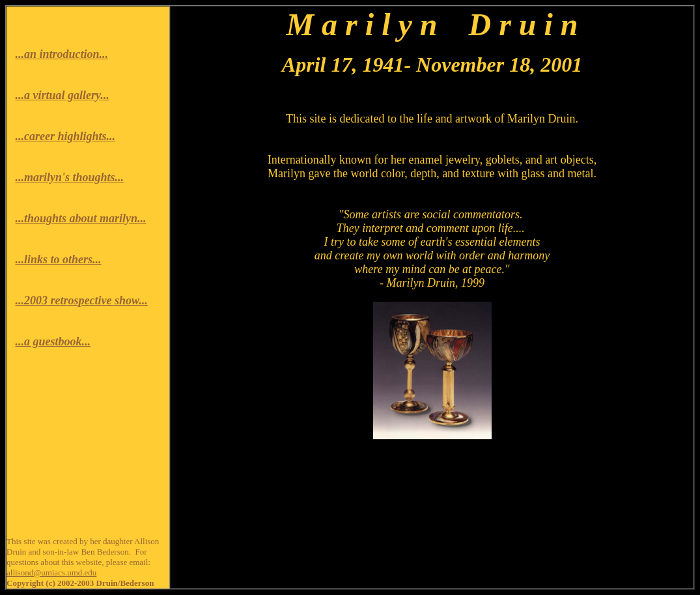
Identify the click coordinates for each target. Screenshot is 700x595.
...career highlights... (66, 136)
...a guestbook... (53, 341)
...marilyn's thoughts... (70, 177)
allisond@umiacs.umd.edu (51, 573)
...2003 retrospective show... (82, 300)
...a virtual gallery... (63, 95)
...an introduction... (62, 54)
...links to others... (59, 259)
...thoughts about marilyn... (81, 218)
